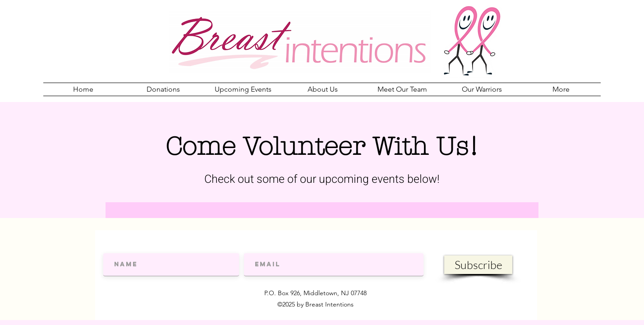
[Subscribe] (478, 265)
